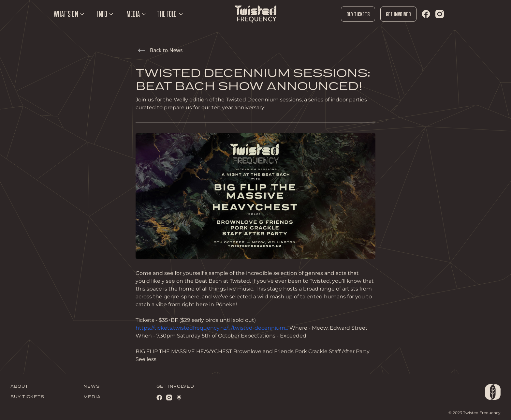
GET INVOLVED (175, 387)
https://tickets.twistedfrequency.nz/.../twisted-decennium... (212, 328)
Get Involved (398, 14)
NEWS (92, 387)
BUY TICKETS (27, 397)
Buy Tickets (358, 14)
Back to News (160, 50)
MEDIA (92, 397)
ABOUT (19, 387)
